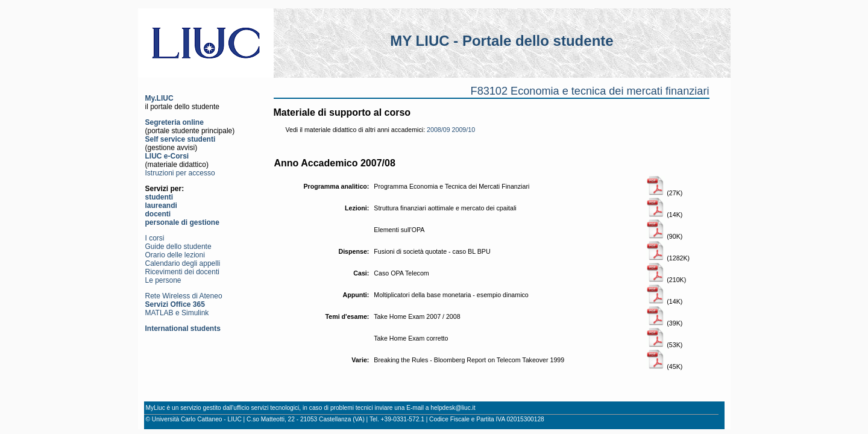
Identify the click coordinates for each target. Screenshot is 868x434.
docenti (158, 214)
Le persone (163, 280)
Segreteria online (175, 122)
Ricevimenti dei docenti (182, 272)
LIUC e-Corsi (167, 156)
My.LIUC (159, 98)
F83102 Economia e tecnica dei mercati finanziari (590, 91)
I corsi (155, 238)
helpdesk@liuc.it (453, 408)
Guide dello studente (178, 247)
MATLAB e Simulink (177, 313)
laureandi (161, 206)
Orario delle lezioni (175, 255)
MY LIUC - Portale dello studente (502, 41)
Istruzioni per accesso (180, 173)
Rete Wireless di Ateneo (184, 296)
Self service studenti (181, 139)
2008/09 (439, 130)
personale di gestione (182, 222)
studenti (159, 197)
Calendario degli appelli (183, 263)
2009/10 (464, 130)
